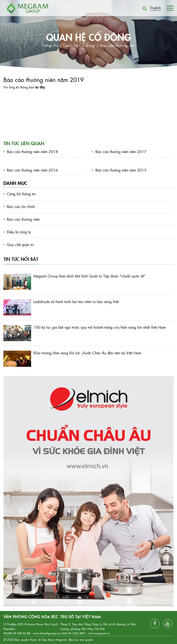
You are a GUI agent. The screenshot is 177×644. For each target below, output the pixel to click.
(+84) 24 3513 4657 (73, 633)
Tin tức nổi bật (21, 259)
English (156, 8)
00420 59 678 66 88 (17, 633)
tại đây (40, 87)
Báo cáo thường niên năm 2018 (32, 152)
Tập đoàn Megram (54, 639)
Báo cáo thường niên (23, 219)
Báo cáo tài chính (21, 206)
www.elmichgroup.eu (46, 633)
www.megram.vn (99, 633)
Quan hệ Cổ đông (89, 37)
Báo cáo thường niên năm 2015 (121, 170)
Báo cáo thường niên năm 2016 (32, 170)
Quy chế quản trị (20, 245)
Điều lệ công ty (19, 232)
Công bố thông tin (21, 194)
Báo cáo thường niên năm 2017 (121, 152)
